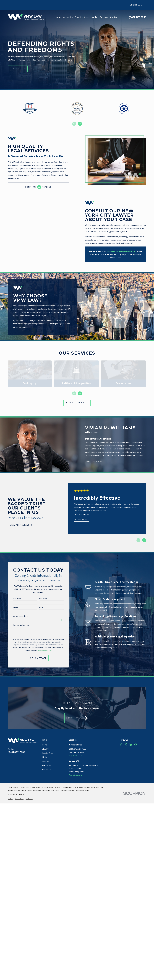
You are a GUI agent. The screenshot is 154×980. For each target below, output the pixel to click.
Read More (82, 519)
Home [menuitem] (58, 17)
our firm (26, 320)
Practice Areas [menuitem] (82, 17)
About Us (46, 749)
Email (41, 607)
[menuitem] (10, 799)
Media (45, 757)
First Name (17, 599)
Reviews (46, 761)
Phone (15, 607)
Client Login (137, 5)
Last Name (43, 599)
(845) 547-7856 (138, 17)
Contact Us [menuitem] (116, 17)
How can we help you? (21, 625)
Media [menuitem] (95, 17)
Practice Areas (48, 753)
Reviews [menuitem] (104, 17)
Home (45, 745)
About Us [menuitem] (68, 17)
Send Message (38, 658)
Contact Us (47, 770)
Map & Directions (75, 755)
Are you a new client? (21, 616)
